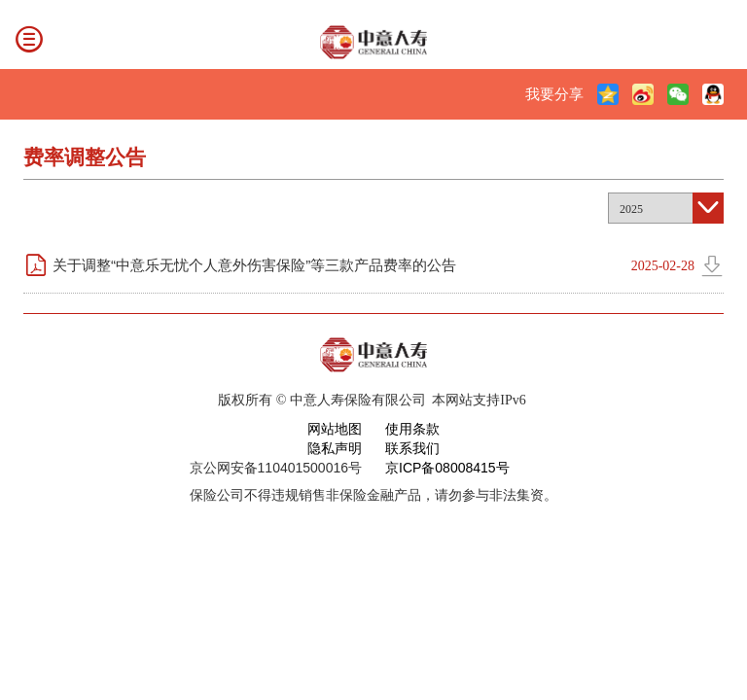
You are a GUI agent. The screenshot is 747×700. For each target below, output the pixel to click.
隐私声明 (335, 448)
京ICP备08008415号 (447, 468)
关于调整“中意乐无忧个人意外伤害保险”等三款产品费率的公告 (254, 265)
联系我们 (412, 448)
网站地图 (335, 429)
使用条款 (412, 429)
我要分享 (554, 94)
